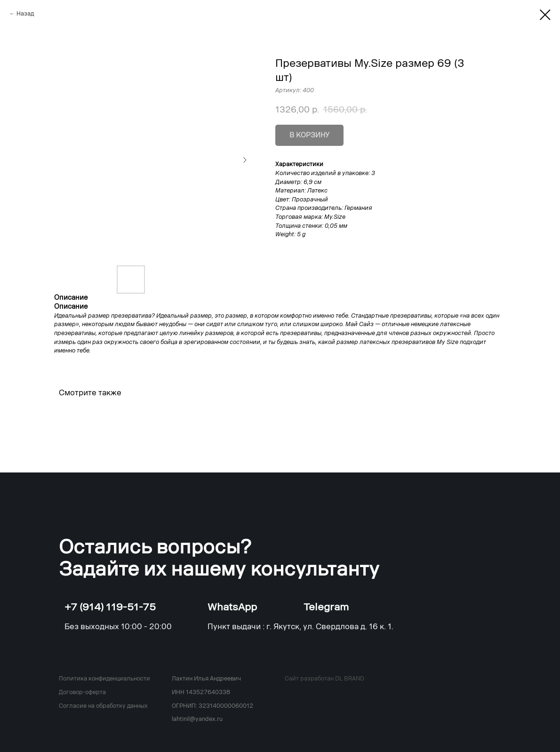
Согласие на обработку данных (103, 706)
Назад (25, 14)
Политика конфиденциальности (104, 679)
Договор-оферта (82, 692)
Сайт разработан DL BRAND (324, 679)
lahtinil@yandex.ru (197, 719)
